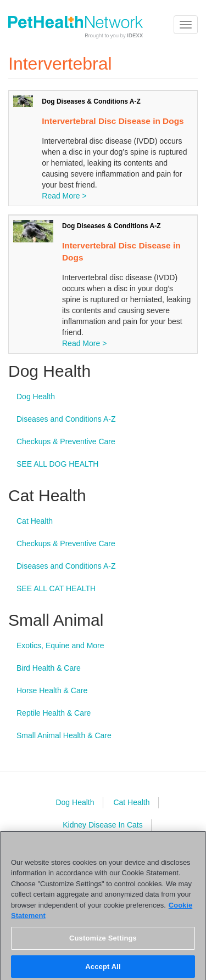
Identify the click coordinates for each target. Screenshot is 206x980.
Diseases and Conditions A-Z (66, 419)
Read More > (64, 196)
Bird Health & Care (49, 668)
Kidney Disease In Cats (103, 825)
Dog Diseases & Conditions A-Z (91, 101)
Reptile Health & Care (54, 713)
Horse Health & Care (52, 690)
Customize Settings (103, 941)
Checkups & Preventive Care (66, 441)
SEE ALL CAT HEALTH (56, 588)
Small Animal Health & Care (64, 735)
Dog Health (36, 396)
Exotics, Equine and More (60, 645)
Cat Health (35, 521)
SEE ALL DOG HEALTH (57, 464)
